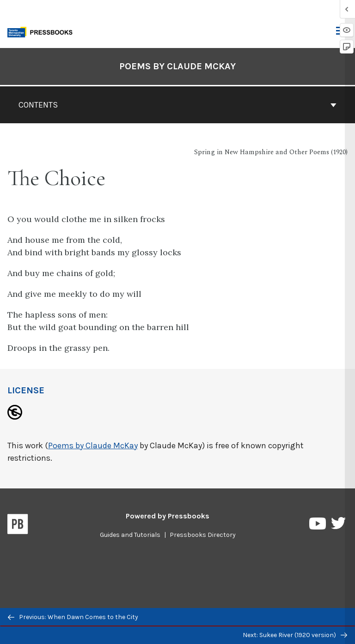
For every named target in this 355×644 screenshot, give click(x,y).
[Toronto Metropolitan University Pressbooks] (43, 31)
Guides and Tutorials (130, 535)
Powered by (168, 516)
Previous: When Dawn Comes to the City (73, 617)
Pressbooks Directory (203, 535)
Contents (177, 105)
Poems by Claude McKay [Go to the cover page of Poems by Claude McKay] (177, 66)
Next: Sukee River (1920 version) (295, 635)
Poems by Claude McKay (93, 445)
